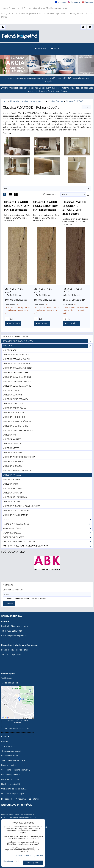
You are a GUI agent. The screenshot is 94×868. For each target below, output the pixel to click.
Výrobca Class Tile (13, 404)
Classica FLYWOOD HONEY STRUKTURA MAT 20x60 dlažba (46, 206)
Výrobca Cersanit (12, 395)
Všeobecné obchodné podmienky (16, 770)
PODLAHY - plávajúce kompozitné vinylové (48, 546)
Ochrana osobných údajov (13, 794)
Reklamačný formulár (11, 779)
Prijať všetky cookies (33, 863)
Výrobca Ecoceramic (14, 413)
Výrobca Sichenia (12, 488)
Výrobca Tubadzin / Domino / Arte (21, 506)
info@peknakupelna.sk (17, 636)
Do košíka (13, 324)
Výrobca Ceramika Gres (15, 373)
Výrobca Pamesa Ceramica (17, 470)
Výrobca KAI (9, 435)
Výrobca (48, 346)
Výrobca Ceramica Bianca (17, 364)
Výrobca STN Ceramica (15, 497)
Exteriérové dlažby (48, 537)
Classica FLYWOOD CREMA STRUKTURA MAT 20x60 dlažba (17, 206)
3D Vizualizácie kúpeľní (11, 751)
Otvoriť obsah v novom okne (18, 729)
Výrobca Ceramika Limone (17, 381)
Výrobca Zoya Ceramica (15, 515)
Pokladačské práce (9, 756)
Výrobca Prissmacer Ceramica (19, 457)
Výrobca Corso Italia (14, 408)
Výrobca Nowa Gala (14, 462)
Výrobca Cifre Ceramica (16, 399)
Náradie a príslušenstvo (48, 524)
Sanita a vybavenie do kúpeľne (48, 542)
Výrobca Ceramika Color (16, 359)
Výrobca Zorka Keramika (16, 511)
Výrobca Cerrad (12, 390)
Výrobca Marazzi (12, 439)
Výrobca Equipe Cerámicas (17, 422)
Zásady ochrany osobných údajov (29, 856)
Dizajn (48, 520)
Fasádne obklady (48, 533)
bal (9, 319)
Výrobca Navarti (12, 444)
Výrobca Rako (10, 484)
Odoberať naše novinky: (13, 590)
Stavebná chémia (48, 528)
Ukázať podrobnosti (11, 861)
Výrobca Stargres (13, 493)
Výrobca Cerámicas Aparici (17, 386)
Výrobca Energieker (14, 417)
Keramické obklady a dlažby (48, 341)
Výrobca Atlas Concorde (16, 355)
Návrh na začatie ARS (11, 784)
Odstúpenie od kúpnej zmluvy (14, 789)
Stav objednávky (8, 746)
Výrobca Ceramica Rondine (17, 368)
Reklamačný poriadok (11, 775)
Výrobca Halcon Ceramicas (18, 430)
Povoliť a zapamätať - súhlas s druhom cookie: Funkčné (18, 721)
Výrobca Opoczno (12, 466)
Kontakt (5, 742)
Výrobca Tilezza (12, 502)
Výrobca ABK (10, 350)
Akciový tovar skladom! (15, 337)
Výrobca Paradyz (12, 475)
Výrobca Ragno (11, 479)
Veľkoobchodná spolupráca (13, 760)
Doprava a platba (9, 765)
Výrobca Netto (11, 448)
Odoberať (9, 604)
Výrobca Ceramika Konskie (17, 377)
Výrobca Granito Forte (15, 426)
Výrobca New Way (12, 453)
